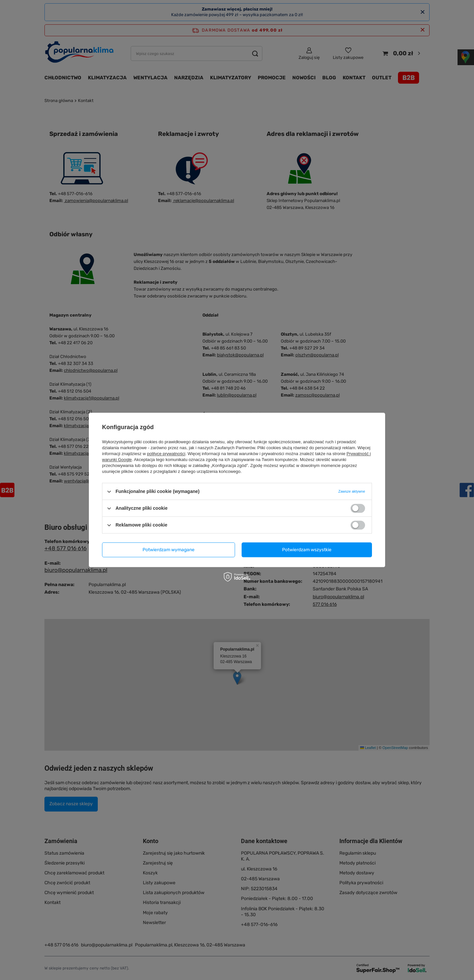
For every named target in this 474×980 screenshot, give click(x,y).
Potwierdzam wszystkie (307, 550)
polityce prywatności (166, 454)
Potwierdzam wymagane (169, 550)
